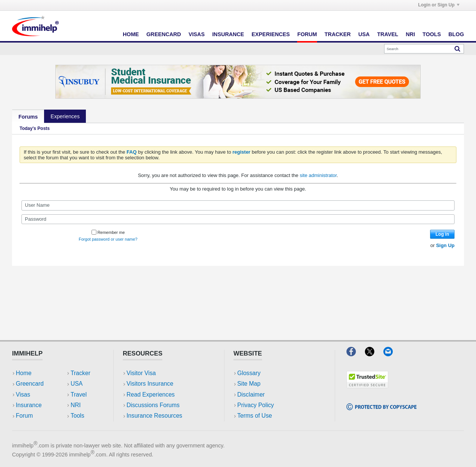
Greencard (164, 34)
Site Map (249, 384)
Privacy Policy (256, 405)
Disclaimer (251, 395)
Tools (432, 34)
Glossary (249, 373)
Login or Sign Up (439, 5)
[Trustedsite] (367, 386)
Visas (197, 34)
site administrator (318, 175)
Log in (442, 234)
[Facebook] (356, 354)
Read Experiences (151, 395)
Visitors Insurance (150, 384)
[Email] (392, 354)
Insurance (228, 34)
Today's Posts (35, 128)
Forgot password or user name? (108, 239)
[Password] (238, 219)
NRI (410, 34)
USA (364, 34)
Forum (307, 34)
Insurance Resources (154, 416)
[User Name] (238, 205)
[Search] (424, 49)
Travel (388, 34)
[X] (374, 354)
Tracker (338, 34)
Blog (456, 34)
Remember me (108, 232)
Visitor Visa (141, 373)
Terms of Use (255, 416)
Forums (28, 117)
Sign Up (445, 245)
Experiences (271, 34)
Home (131, 34)
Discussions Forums (153, 405)
